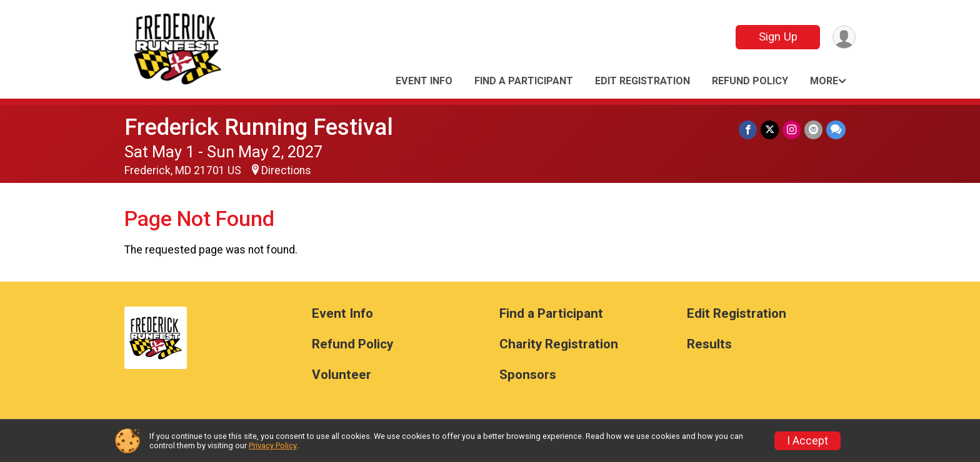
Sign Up (778, 37)
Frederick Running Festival (259, 127)
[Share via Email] (813, 130)
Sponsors (528, 375)
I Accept (807, 441)
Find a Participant (524, 81)
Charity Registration (559, 344)
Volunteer (342, 375)
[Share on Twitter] (770, 130)
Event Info (424, 81)
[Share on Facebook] (748, 130)
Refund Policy (750, 81)
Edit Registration (642, 81)
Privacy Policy (272, 445)
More (824, 81)
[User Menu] (844, 37)
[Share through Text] (836, 130)
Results (709, 344)
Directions (286, 170)
